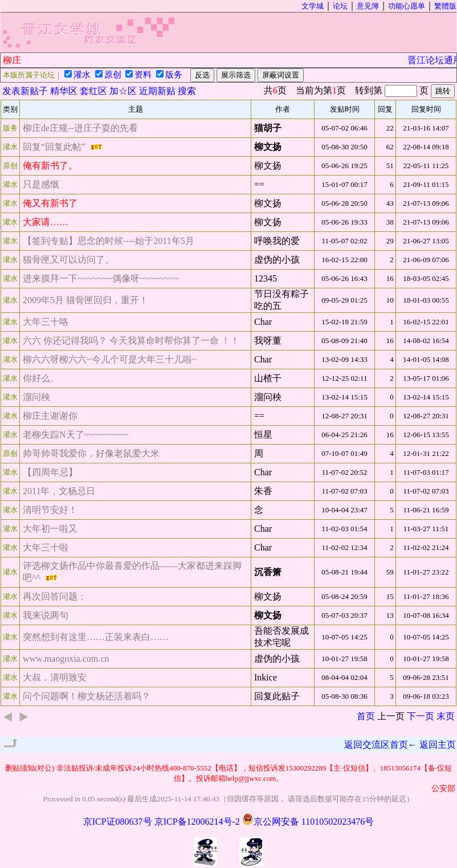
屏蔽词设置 (281, 75)
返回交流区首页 (376, 745)
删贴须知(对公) (30, 768)
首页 (366, 716)
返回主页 (438, 745)
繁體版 (445, 6)
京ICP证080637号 (118, 822)
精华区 (64, 91)
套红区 (93, 91)
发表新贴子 (25, 91)
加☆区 (123, 91)
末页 (446, 716)
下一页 (421, 716)
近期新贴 (157, 91)
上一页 (391, 716)
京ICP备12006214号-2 (197, 822)
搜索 (187, 91)
